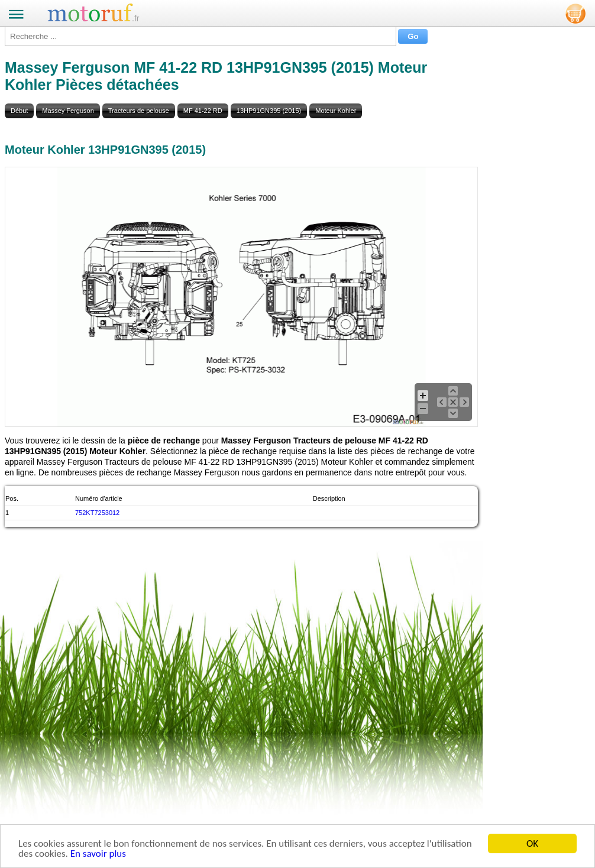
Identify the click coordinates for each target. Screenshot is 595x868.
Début (19, 111)
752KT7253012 (97, 513)
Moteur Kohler (336, 111)
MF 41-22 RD (203, 111)
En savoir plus (98, 855)
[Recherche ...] (201, 36)
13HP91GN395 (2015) (269, 111)
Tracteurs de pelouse (139, 111)
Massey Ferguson (68, 111)
